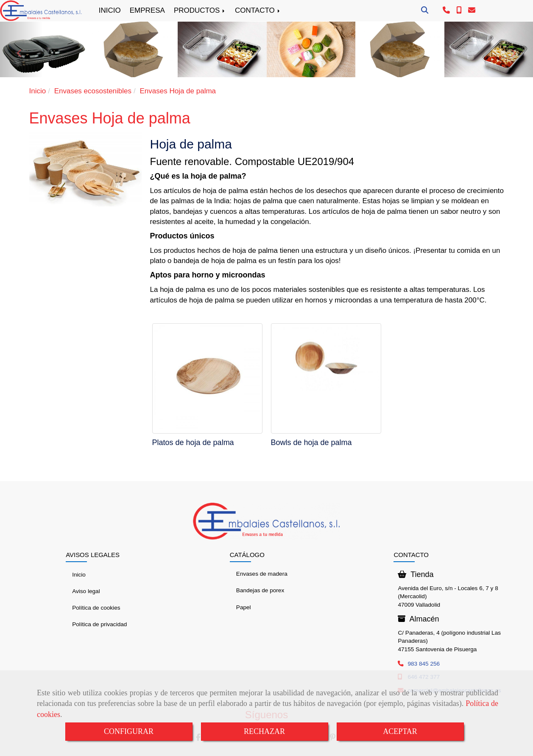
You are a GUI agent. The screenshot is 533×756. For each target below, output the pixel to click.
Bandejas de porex (260, 590)
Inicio (79, 575)
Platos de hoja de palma (193, 442)
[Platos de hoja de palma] (207, 378)
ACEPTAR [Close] (400, 731)
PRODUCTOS (200, 10)
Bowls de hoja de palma (311, 442)
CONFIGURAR (129, 731)
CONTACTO (258, 10)
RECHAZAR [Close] (264, 731)
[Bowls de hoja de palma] (326, 378)
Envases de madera (262, 574)
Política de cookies (96, 608)
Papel (244, 607)
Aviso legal (86, 591)
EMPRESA (147, 10)
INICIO (110, 10)
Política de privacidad (99, 624)
